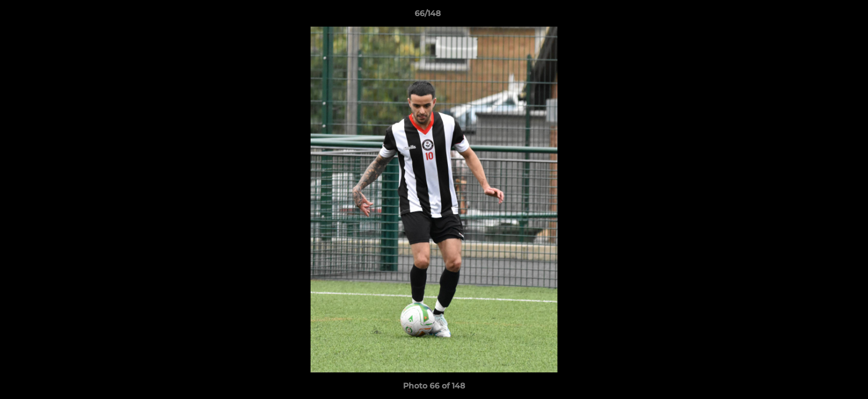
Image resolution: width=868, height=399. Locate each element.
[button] (821, 16)
